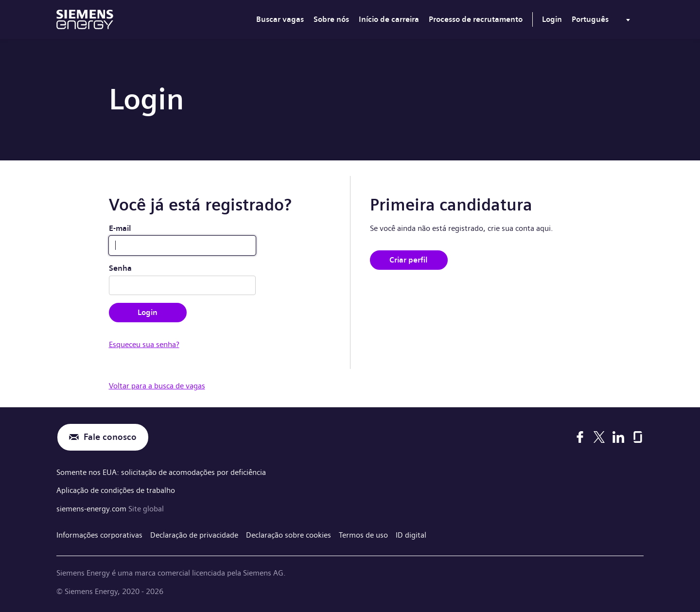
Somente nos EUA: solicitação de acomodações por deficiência (161, 472)
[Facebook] (580, 437)
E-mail (120, 228)
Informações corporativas (99, 535)
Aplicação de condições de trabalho (116, 490)
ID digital (411, 535)
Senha (120, 268)
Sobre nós (331, 19)
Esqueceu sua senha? (144, 344)
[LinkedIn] (618, 437)
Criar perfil (409, 260)
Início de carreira (389, 19)
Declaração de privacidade (194, 535)
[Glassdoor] (638, 437)
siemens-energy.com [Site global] (92, 509)
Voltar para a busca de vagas (157, 386)
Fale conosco (110, 437)
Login (552, 19)
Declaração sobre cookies (289, 535)
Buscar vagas (280, 19)
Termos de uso (363, 535)
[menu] (603, 21)
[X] (599, 437)
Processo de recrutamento (476, 19)
